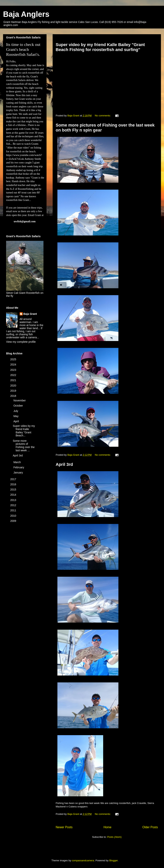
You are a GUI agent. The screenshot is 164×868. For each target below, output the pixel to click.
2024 (14, 365)
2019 (14, 391)
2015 (14, 490)
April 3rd (64, 464)
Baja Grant (30, 314)
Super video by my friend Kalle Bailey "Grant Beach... (24, 431)
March (17, 462)
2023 (14, 370)
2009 (14, 521)
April (16, 421)
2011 (14, 510)
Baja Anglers (26, 14)
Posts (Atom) (114, 837)
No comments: (103, 116)
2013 (14, 500)
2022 (14, 375)
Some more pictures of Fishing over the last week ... (24, 446)
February (19, 467)
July (16, 411)
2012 (14, 505)
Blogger (113, 860)
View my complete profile (21, 342)
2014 (14, 495)
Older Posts (150, 827)
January (18, 473)
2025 (14, 359)
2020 (14, 386)
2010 (14, 516)
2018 (14, 396)
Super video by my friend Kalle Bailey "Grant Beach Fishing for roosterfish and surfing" (100, 47)
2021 (14, 380)
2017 (14, 479)
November (20, 400)
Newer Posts (64, 827)
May (16, 416)
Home (108, 827)
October (18, 406)
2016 (14, 484)
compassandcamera (83, 860)
